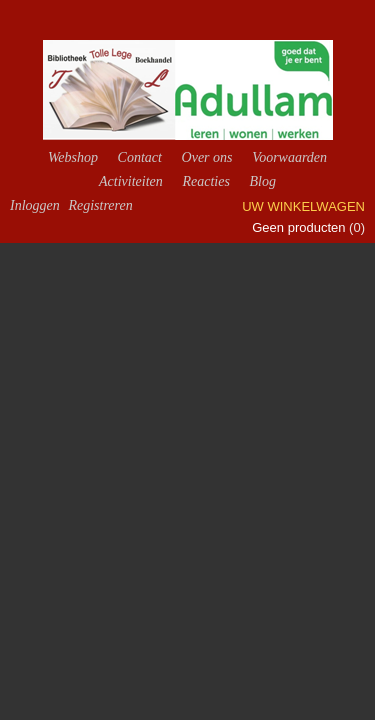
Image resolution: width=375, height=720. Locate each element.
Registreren (100, 205)
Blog (262, 181)
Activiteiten (131, 181)
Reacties (205, 181)
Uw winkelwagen (303, 206)
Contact (140, 157)
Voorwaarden (289, 157)
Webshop (73, 157)
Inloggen (35, 205)
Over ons (207, 157)
